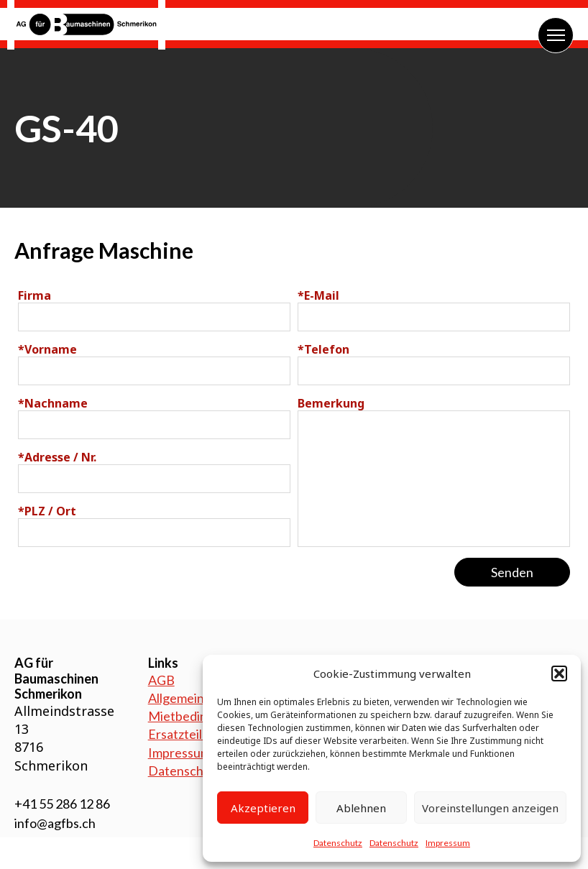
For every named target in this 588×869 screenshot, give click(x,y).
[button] (559, 673)
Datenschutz (338, 843)
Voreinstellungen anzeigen (490, 808)
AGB (161, 680)
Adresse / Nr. (57, 457)
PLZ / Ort (47, 511)
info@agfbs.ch (55, 823)
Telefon (323, 349)
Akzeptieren (263, 808)
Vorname (47, 349)
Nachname (53, 403)
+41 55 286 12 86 (62, 804)
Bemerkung (331, 403)
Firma (35, 295)
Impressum (448, 843)
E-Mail (318, 295)
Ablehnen (361, 808)
